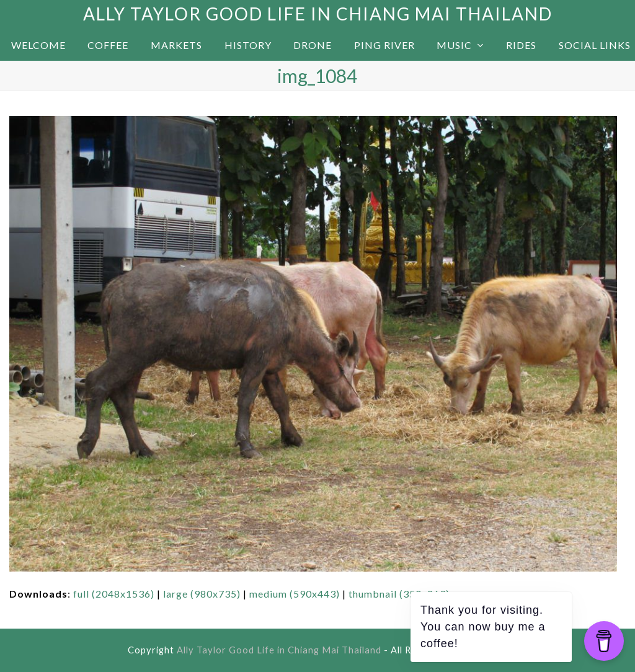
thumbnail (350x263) (399, 594)
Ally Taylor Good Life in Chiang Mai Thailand (318, 14)
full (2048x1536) (114, 594)
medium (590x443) (295, 594)
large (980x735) (202, 594)
